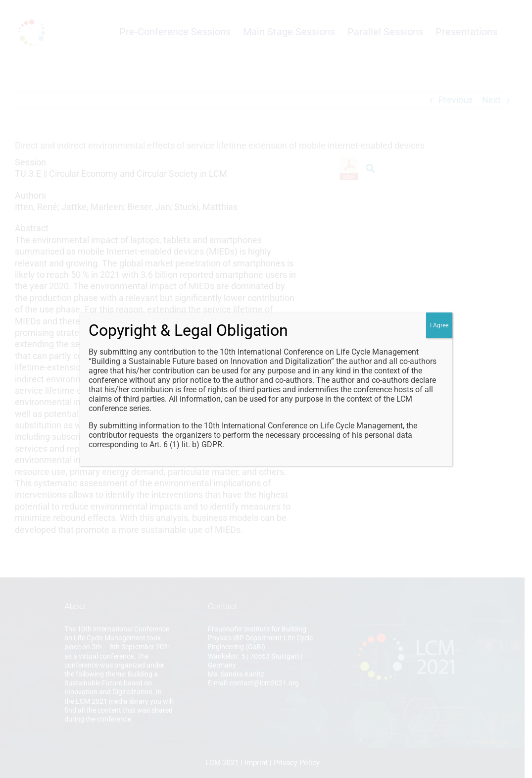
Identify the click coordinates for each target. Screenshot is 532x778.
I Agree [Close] (439, 325)
